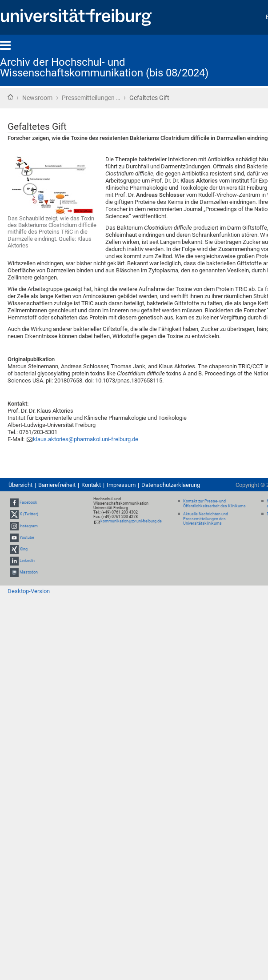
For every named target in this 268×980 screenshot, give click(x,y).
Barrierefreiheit (57, 485)
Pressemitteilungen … (91, 98)
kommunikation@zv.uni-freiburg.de (131, 521)
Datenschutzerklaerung (171, 485)
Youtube (27, 538)
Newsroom (37, 98)
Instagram (29, 526)
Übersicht (20, 485)
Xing (24, 549)
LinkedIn (27, 561)
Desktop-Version (29, 591)
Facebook (28, 502)
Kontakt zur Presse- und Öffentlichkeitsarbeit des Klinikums (214, 504)
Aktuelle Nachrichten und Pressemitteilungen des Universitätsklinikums (206, 519)
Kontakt (91, 485)
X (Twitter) (29, 514)
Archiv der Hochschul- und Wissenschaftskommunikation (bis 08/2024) (104, 68)
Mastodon (29, 573)
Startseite (10, 97)
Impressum (121, 485)
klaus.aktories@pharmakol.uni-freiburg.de (86, 439)
